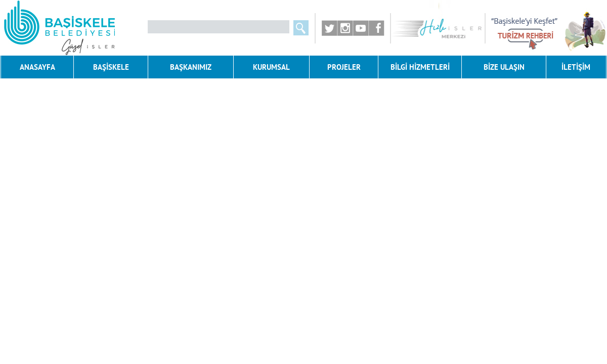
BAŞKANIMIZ (191, 67)
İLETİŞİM (576, 67)
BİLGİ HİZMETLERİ (420, 67)
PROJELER (344, 67)
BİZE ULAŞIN (504, 67)
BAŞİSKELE (111, 67)
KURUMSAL (271, 67)
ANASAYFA (37, 67)
